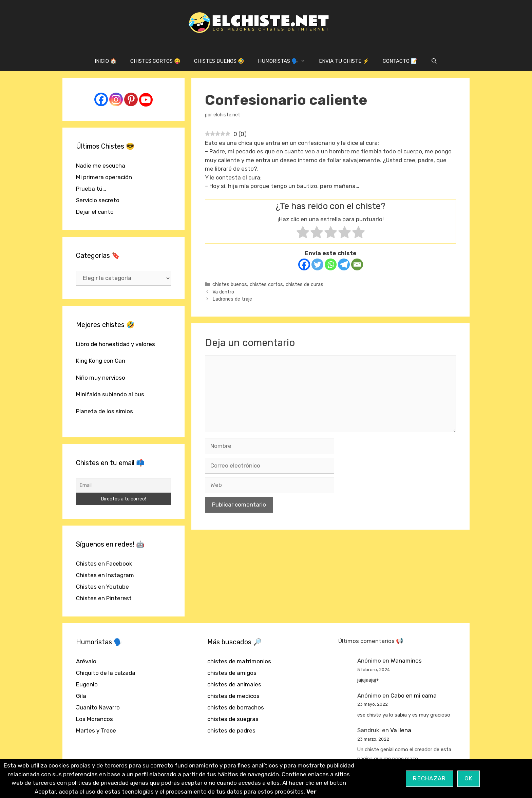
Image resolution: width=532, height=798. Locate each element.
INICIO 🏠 (106, 61)
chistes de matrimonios (239, 661)
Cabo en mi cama (414, 696)
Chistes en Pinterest (104, 598)
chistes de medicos (233, 696)
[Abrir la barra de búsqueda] (434, 61)
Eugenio (87, 684)
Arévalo (86, 661)
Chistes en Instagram (105, 575)
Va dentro (223, 292)
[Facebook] (304, 264)
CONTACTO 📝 (400, 61)
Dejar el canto (95, 212)
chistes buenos (230, 284)
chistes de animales (234, 684)
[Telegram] (344, 264)
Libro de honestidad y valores (116, 344)
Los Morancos (94, 719)
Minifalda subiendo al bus (110, 394)
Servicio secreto (98, 200)
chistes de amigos (232, 673)
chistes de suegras (233, 719)
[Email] (357, 264)
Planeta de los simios (104, 411)
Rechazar (429, 778)
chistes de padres (231, 730)
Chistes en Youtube (102, 587)
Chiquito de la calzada (106, 673)
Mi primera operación (104, 177)
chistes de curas (305, 284)
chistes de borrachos (236, 707)
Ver (311, 792)
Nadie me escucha (101, 166)
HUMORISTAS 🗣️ (285, 61)
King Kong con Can (101, 361)
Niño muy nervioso (101, 378)
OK (469, 778)
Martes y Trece (96, 730)
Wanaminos (406, 661)
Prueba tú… (91, 189)
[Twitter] (317, 264)
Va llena (401, 730)
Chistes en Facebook (104, 564)
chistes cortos (266, 284)
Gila (81, 696)
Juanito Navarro (98, 707)
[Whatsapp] (331, 264)
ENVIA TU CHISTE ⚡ (344, 61)
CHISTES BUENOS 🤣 (219, 61)
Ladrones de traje (232, 299)
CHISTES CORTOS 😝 (155, 61)
